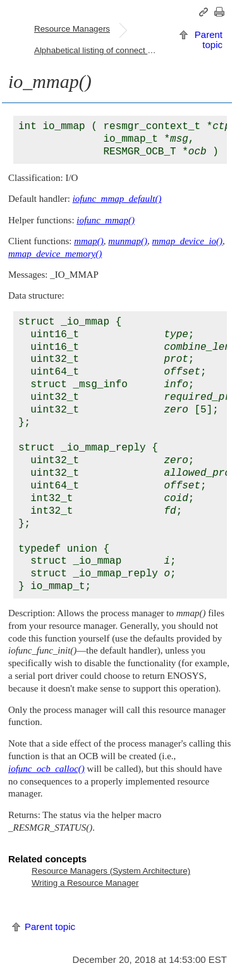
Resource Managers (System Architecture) (111, 871)
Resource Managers (72, 29)
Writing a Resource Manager (85, 883)
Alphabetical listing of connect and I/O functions (102, 50)
